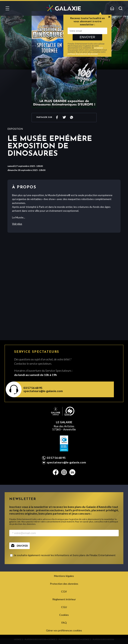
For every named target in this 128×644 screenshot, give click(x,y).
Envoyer (87, 37)
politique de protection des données (83, 54)
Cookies (64, 615)
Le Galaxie (99, 48)
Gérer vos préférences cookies (64, 630)
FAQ (64, 623)
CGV (64, 591)
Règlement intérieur (64, 599)
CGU (64, 607)
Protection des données (64, 584)
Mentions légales (64, 576)
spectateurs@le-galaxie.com (43, 391)
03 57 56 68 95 (33, 388)
